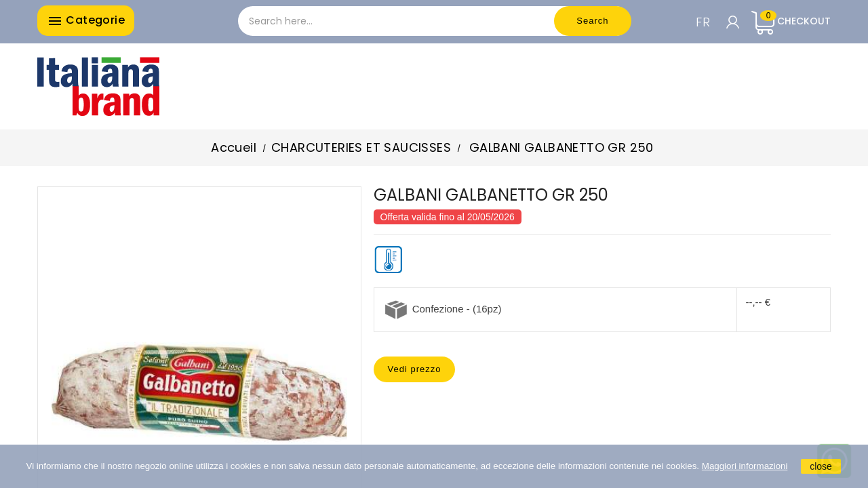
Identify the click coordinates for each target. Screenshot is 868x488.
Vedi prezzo (415, 369)
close (821, 466)
